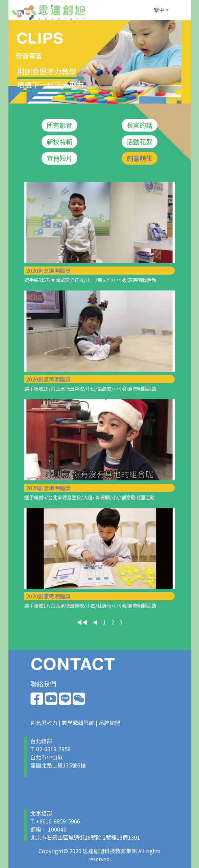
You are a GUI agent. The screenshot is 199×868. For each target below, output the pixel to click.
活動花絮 (140, 142)
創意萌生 (140, 158)
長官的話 (140, 125)
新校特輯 (59, 142)
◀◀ (82, 622)
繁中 (159, 10)
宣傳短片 (59, 158)
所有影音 (59, 125)
